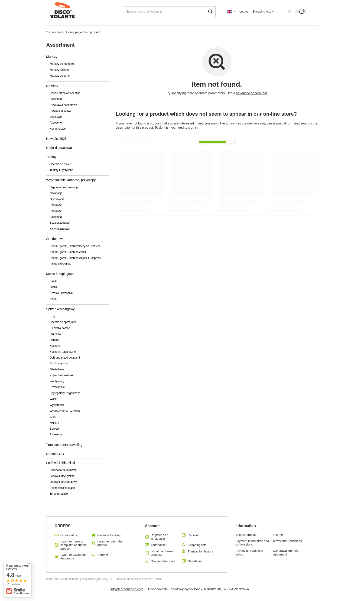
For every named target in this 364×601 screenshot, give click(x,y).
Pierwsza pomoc (60, 328)
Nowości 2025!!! (58, 139)
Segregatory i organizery (65, 393)
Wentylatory (57, 381)
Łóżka (53, 287)
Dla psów (55, 334)
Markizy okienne (60, 76)
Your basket (159, 545)
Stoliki (53, 281)
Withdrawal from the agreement (286, 553)
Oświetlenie (57, 369)
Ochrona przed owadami (65, 358)
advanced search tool (252, 93)
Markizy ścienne (60, 70)
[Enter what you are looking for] (169, 12)
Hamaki (54, 340)
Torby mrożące (59, 494)
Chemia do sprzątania (63, 322)
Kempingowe (58, 129)
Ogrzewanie (57, 199)
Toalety (51, 157)
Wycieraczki (57, 405)
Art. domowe (55, 239)
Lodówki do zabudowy (63, 482)
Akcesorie (56, 123)
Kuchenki (55, 346)
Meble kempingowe (60, 274)
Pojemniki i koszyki (61, 375)
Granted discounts (163, 561)
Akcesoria (56, 99)
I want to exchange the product (73, 557)
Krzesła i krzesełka (61, 293)
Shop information (247, 535)
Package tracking (109, 535)
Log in (244, 11)
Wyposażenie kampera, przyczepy (71, 180)
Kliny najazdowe (60, 229)
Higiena (54, 423)
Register (193, 535)
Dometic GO (55, 454)
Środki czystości (60, 363)
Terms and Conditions (287, 541)
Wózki (53, 399)
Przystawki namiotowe (63, 105)
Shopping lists (262, 11)
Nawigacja (56, 193)
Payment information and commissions (252, 543)
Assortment (60, 45)
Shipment (279, 535)
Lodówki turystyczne (62, 476)
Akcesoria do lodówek (63, 470)
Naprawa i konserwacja (64, 187)
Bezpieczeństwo (60, 223)
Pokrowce (56, 205)
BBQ (53, 316)
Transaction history (200, 551)
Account (152, 526)
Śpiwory (55, 429)
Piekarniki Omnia (60, 264)
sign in (193, 127)
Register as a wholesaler (160, 537)
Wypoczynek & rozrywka (65, 411)
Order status (69, 535)
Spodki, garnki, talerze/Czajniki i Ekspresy (75, 258)
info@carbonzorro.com (127, 589)
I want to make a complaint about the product (73, 545)
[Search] (210, 12)
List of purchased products (162, 553)
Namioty (52, 86)
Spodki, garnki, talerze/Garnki (68, 252)
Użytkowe (56, 117)
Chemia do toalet (60, 164)
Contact (102, 555)
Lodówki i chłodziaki (61, 463)
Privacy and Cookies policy (249, 553)
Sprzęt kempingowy (60, 309)
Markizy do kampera (62, 64)
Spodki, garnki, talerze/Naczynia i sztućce (75, 246)
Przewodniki (57, 387)
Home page (74, 32)
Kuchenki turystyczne (63, 352)
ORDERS (62, 526)
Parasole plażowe (61, 111)
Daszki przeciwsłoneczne (65, 93)
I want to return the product (110, 543)
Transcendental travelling (64, 445)
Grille (53, 417)
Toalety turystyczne (61, 170)
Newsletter (195, 561)
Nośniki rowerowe (59, 148)
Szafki (53, 299)
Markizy (52, 57)
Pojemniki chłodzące (62, 488)
